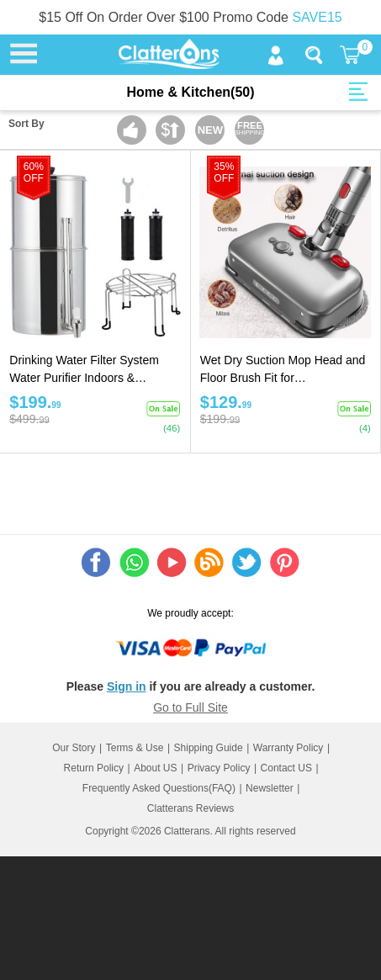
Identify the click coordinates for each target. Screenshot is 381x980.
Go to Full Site (190, 707)
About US (155, 768)
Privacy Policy (219, 768)
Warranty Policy (288, 748)
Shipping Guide (209, 748)
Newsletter (270, 788)
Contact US (286, 768)
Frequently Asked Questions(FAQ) (159, 788)
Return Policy (94, 768)
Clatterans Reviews (190, 808)
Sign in (127, 686)
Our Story (74, 748)
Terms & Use (135, 748)
